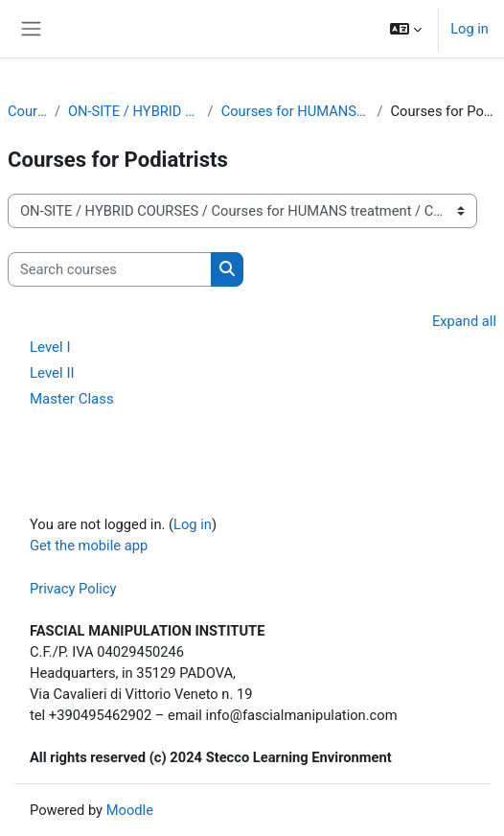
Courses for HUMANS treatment (296, 111)
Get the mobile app (89, 546)
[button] (406, 29)
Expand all (464, 321)
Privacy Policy (73, 589)
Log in (470, 29)
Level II (52, 373)
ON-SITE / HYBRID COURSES (134, 111)
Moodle (130, 810)
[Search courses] (110, 269)
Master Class (72, 399)
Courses (27, 111)
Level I (50, 347)
